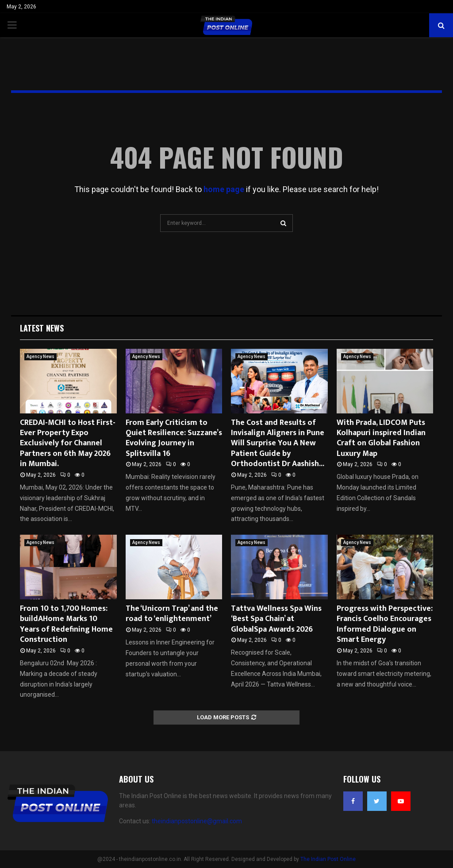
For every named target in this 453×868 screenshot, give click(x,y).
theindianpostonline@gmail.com (197, 821)
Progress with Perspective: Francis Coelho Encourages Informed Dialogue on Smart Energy (385, 624)
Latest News (42, 328)
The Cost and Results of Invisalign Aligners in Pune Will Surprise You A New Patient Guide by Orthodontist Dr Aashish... (278, 444)
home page (224, 189)
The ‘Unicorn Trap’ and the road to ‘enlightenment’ (172, 614)
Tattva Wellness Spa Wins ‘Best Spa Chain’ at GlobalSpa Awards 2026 (276, 619)
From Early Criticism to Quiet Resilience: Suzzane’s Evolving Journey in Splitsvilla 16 (174, 438)
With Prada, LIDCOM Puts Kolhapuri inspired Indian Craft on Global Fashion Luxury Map (381, 438)
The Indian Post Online (328, 859)
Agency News (40, 357)
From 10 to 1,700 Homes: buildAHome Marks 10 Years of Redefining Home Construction (66, 624)
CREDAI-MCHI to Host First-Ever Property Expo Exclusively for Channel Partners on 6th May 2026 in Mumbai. (68, 444)
